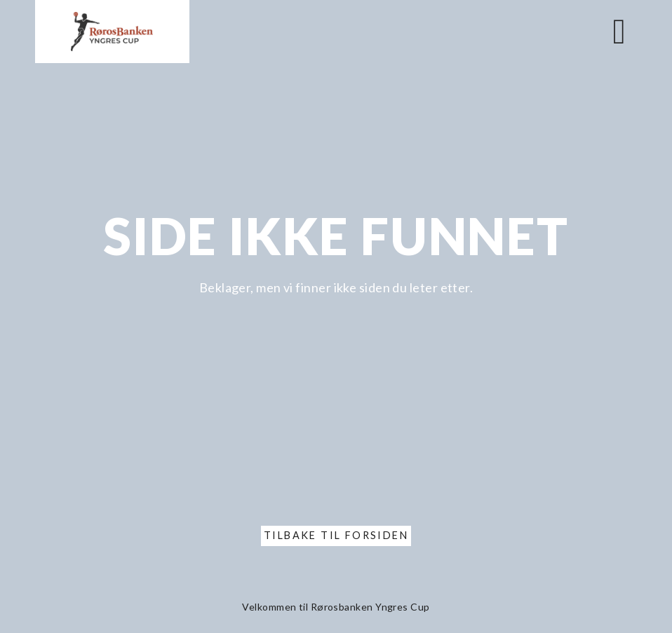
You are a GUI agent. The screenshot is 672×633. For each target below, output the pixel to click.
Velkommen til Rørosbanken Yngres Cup (336, 607)
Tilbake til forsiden (336, 535)
